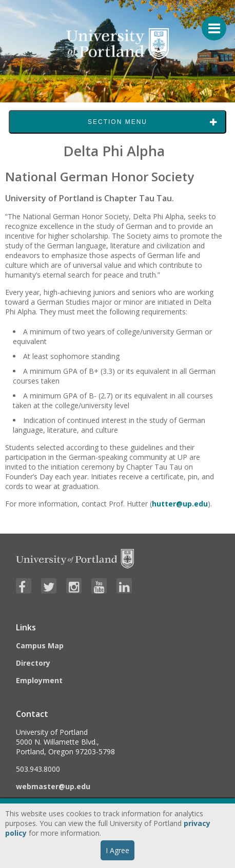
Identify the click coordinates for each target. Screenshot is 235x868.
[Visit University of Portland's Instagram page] (74, 586)
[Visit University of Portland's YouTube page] (99, 586)
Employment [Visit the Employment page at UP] (39, 680)
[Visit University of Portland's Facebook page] (24, 586)
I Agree (117, 850)
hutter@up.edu (180, 504)
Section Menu (117, 122)
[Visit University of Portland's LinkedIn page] (124, 586)
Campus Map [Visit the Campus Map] (40, 645)
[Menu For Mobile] (209, 23)
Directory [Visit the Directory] (33, 663)
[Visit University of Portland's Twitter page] (49, 586)
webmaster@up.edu (53, 786)
